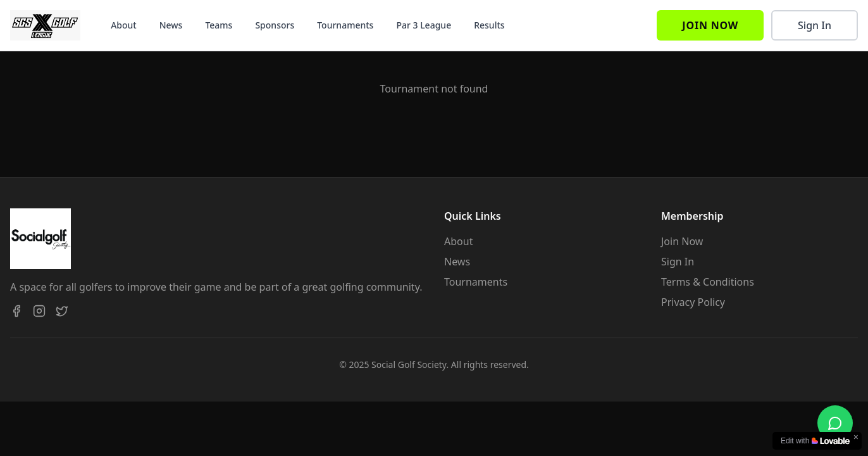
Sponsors (275, 25)
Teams (219, 25)
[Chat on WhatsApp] (835, 423)
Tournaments (345, 25)
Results (489, 25)
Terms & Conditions (708, 282)
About (124, 25)
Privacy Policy (693, 302)
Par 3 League (424, 25)
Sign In (815, 25)
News (171, 25)
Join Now (710, 25)
